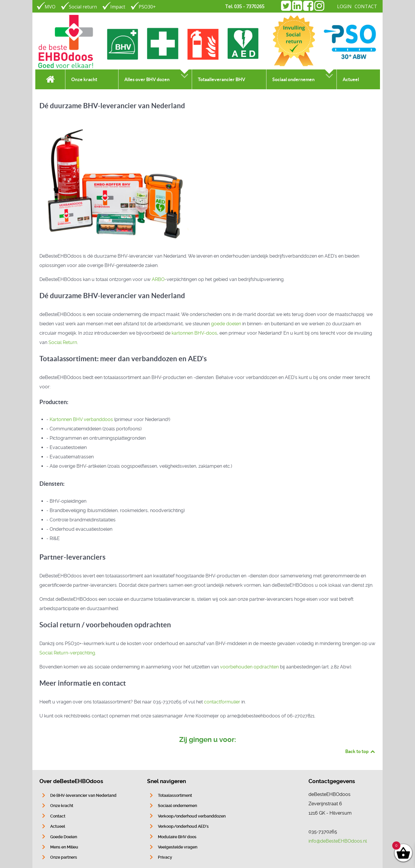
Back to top (360, 751)
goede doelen (226, 324)
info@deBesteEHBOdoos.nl (338, 841)
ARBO (158, 279)
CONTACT (366, 6)
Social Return (63, 342)
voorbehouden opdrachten (249, 667)
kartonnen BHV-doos (194, 333)
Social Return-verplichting (67, 653)
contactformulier (222, 702)
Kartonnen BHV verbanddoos (81, 419)
